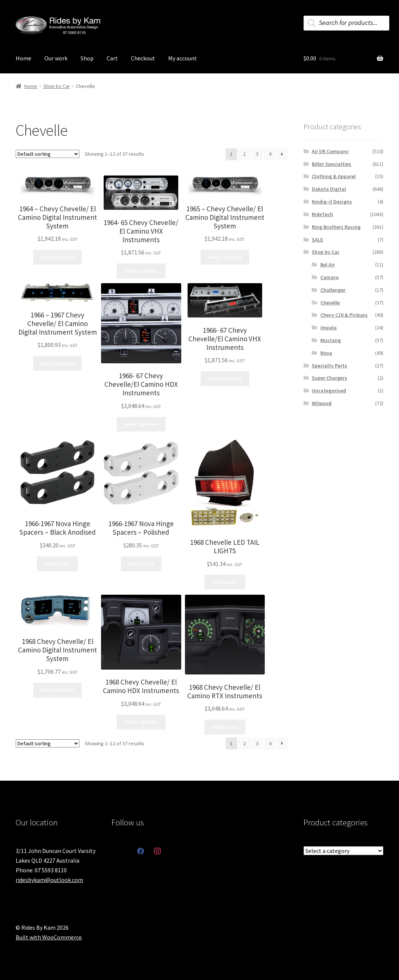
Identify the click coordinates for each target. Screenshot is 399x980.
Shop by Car (57, 86)
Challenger (333, 290)
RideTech (322, 214)
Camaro (329, 277)
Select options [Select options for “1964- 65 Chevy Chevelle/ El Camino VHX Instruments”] (141, 271)
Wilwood (322, 403)
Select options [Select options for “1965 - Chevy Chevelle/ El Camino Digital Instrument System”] (225, 257)
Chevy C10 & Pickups (344, 315)
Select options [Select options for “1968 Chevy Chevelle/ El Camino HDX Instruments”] (141, 722)
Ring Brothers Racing (336, 227)
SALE (317, 240)
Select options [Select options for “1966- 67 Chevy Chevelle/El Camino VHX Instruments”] (225, 379)
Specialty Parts (329, 366)
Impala (329, 328)
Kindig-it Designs (332, 202)
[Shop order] (48, 154)
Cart (112, 58)
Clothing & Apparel (334, 176)
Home (23, 58)
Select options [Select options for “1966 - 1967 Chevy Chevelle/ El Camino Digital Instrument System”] (58, 363)
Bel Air (328, 265)
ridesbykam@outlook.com (49, 880)
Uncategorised (329, 391)
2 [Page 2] (244, 154)
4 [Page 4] (270, 154)
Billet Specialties (332, 164)
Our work (56, 58)
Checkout (143, 58)
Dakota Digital (329, 189)
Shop (87, 58)
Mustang (331, 340)
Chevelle (330, 303)
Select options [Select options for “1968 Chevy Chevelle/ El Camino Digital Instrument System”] (58, 690)
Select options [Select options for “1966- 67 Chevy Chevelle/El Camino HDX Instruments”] (141, 424)
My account (183, 58)
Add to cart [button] (57, 563)
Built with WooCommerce (49, 937)
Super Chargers (329, 378)
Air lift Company (330, 151)
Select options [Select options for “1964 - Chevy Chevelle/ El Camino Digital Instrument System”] (58, 257)
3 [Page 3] (257, 154)
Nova (326, 353)
